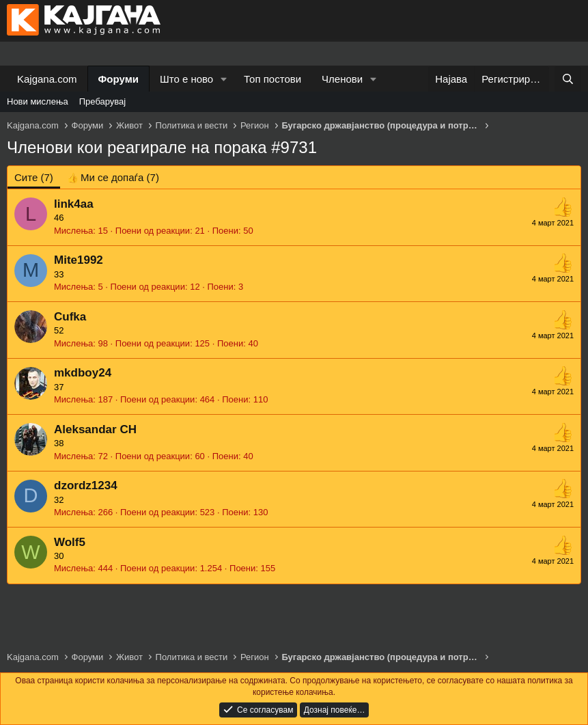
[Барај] (568, 79)
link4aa (74, 204)
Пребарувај (103, 101)
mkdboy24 (83, 373)
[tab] (113, 177)
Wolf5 (70, 542)
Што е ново (186, 79)
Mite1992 (79, 260)
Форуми (118, 79)
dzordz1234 (86, 485)
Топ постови (272, 79)
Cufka (70, 317)
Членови (342, 79)
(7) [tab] (34, 177)
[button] (224, 79)
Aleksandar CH (95, 429)
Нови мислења (38, 101)
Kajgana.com (47, 79)
